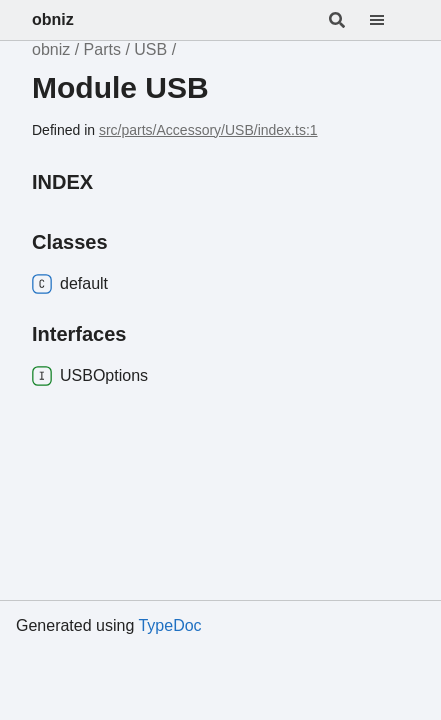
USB (150, 49)
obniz (53, 19)
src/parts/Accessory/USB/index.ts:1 (208, 130)
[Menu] (389, 20)
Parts (102, 49)
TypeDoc (169, 625)
